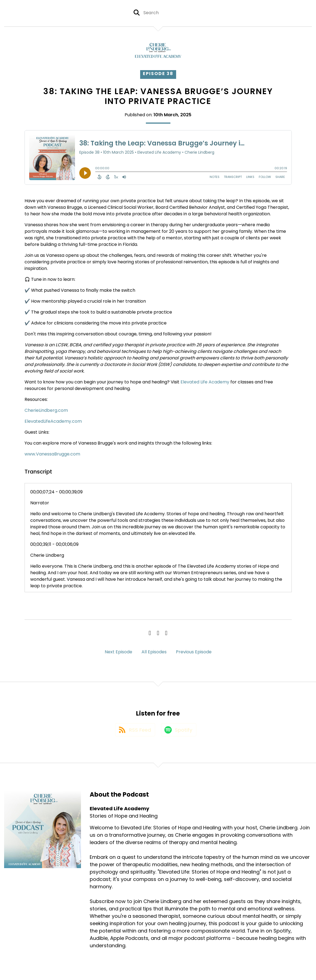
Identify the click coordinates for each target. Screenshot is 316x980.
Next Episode (118, 652)
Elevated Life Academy (205, 382)
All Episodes (154, 652)
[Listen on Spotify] (179, 732)
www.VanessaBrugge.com (52, 454)
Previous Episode (194, 652)
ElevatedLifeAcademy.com (53, 421)
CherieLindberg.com (46, 410)
